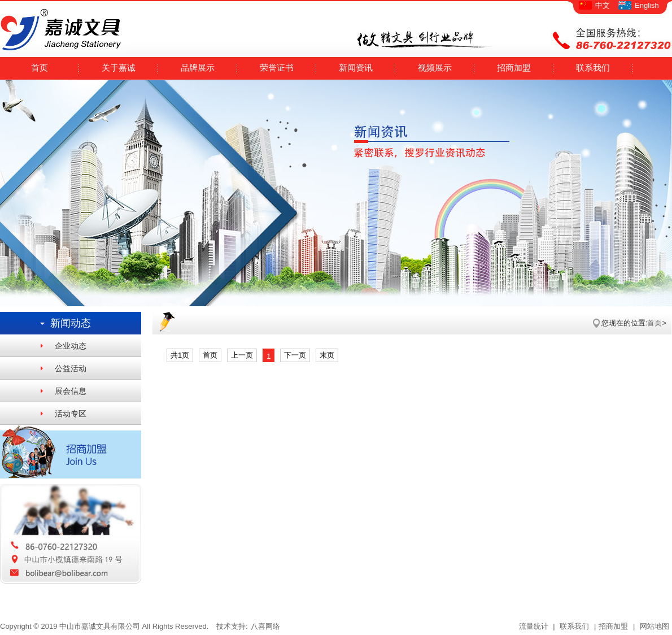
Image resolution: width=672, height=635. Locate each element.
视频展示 (435, 68)
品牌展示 (198, 68)
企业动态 (71, 346)
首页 (40, 68)
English (647, 5)
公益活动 (71, 368)
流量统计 (534, 626)
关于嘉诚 (119, 68)
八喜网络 (265, 626)
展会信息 (71, 391)
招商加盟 (514, 68)
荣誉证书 (277, 68)
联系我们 (593, 68)
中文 (603, 5)
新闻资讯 (356, 68)
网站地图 (653, 626)
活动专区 (71, 414)
